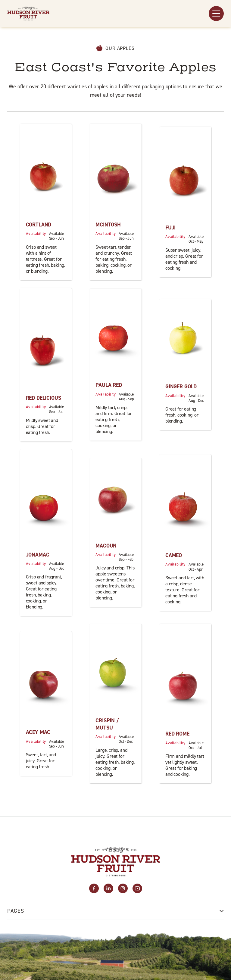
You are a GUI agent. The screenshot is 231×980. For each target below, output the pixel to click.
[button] (216, 14)
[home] (28, 14)
